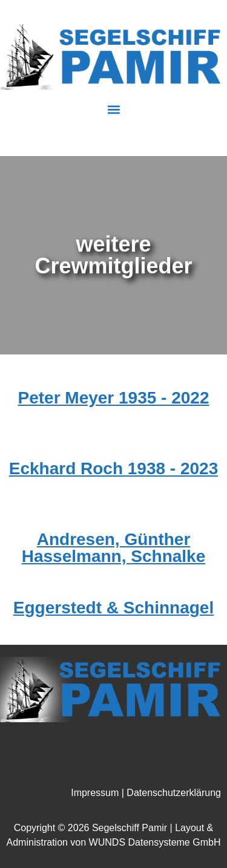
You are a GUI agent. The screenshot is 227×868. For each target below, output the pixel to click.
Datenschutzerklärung (174, 793)
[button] (113, 110)
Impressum (95, 793)
